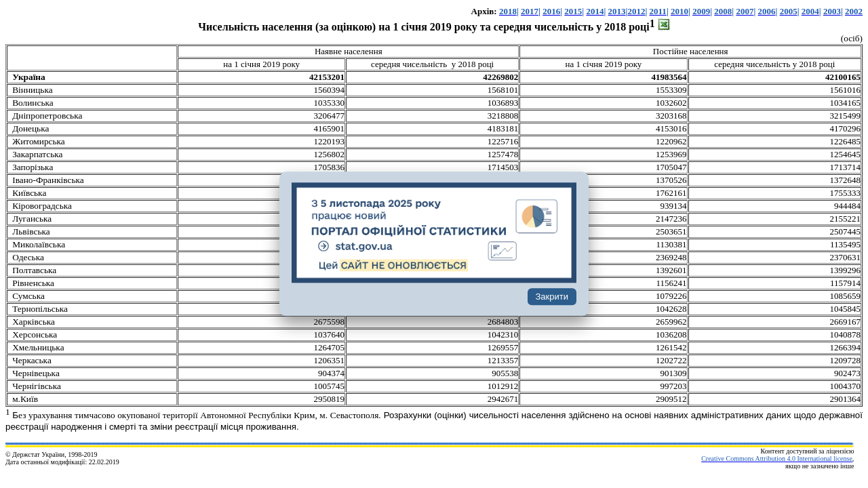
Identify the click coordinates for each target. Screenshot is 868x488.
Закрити (552, 297)
